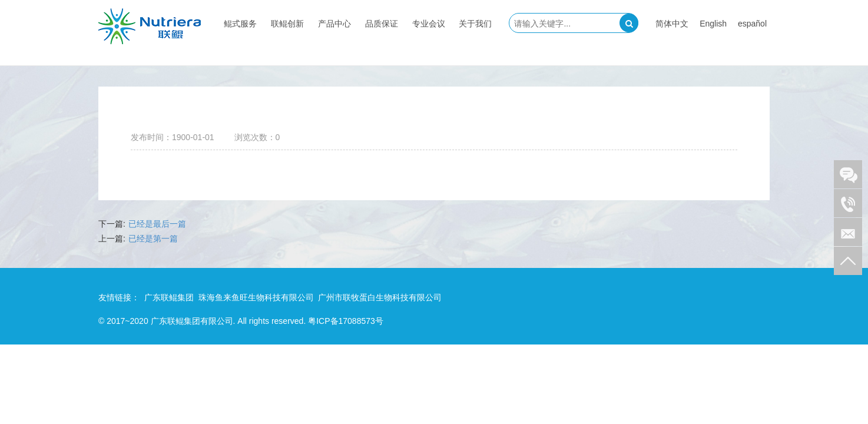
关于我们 (475, 24)
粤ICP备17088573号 (346, 321)
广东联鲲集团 (169, 297)
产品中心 (334, 24)
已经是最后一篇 (157, 224)
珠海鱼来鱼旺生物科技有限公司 (256, 297)
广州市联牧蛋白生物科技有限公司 (380, 297)
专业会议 (429, 24)
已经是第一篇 (153, 238)
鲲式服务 (240, 24)
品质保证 (382, 24)
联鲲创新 (287, 24)
